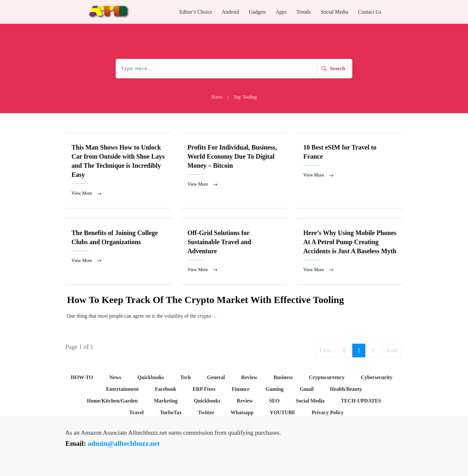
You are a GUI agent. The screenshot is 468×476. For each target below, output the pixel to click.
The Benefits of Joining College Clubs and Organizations (118, 252)
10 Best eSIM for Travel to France (350, 171)
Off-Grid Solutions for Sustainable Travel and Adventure (234, 252)
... (214, 317)
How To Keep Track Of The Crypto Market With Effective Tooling (205, 300)
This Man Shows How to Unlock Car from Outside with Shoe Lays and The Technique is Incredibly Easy (118, 171)
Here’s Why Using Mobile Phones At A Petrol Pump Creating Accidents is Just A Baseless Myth (350, 252)
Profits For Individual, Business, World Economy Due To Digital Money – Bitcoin (234, 171)
